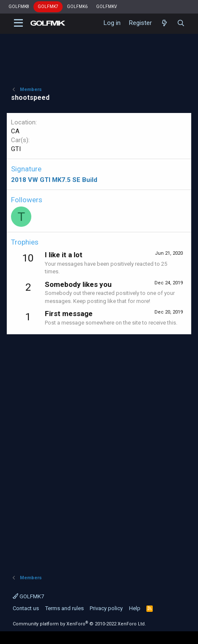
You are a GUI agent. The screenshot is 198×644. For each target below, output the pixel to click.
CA (15, 131)
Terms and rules (65, 608)
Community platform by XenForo (79, 624)
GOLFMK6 (77, 7)
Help (135, 608)
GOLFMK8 (19, 7)
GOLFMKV (106, 7)
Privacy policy (106, 608)
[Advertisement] (99, 450)
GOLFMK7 (48, 7)
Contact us (26, 608)
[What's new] (164, 23)
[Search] (181, 23)
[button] (18, 23)
